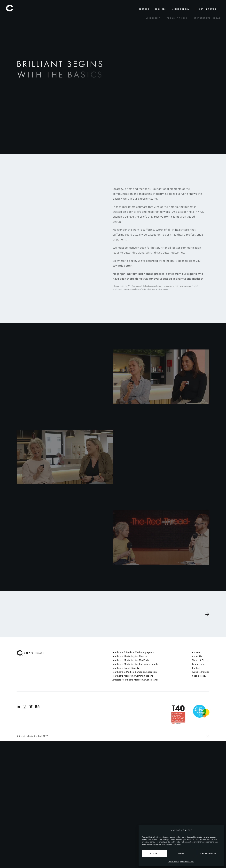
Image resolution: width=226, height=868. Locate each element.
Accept (155, 853)
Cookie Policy (173, 861)
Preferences (208, 853)
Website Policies (187, 861)
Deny (181, 853)
